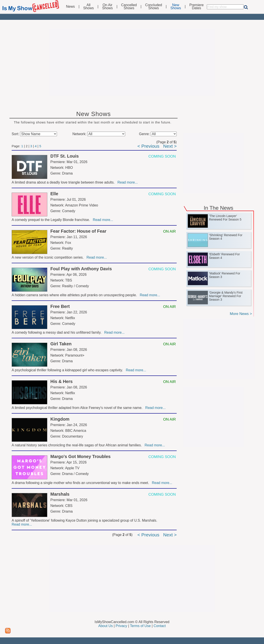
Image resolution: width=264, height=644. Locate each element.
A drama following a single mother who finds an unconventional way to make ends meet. (81, 483)
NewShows (176, 7)
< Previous (148, 146)
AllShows (88, 7)
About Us (106, 626)
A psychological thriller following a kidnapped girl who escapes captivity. (68, 370)
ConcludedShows (154, 7)
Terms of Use (140, 626)
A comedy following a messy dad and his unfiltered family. (58, 332)
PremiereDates (197, 7)
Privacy (121, 626)
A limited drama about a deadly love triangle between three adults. (64, 182)
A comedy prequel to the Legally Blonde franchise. (52, 220)
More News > (241, 314)
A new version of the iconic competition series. (49, 257)
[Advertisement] (132, 62)
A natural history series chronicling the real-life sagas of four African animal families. (78, 445)
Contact (160, 626)
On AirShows (107, 7)
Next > (170, 146)
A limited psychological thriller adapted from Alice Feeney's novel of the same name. (78, 408)
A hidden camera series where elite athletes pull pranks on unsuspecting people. (75, 295)
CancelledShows (129, 7)
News (70, 7)
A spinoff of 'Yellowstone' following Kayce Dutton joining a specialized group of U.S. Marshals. (85, 520)
